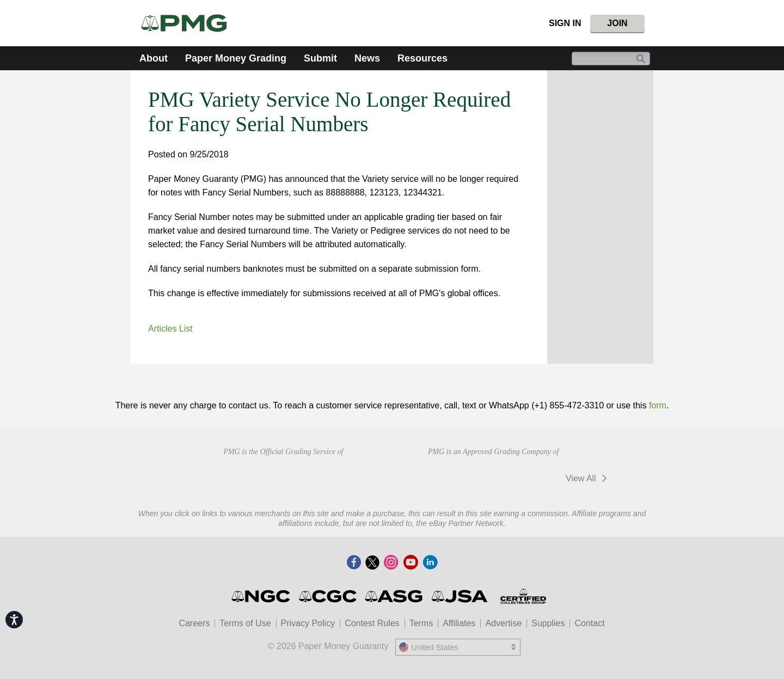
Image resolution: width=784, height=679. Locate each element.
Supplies (548, 623)
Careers (194, 623)
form (658, 405)
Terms (421, 623)
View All (588, 478)
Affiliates (459, 623)
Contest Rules (372, 623)
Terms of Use (245, 623)
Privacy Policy (308, 623)
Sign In (565, 23)
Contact (589, 623)
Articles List (170, 329)
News (367, 58)
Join (617, 23)
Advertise (503, 623)
